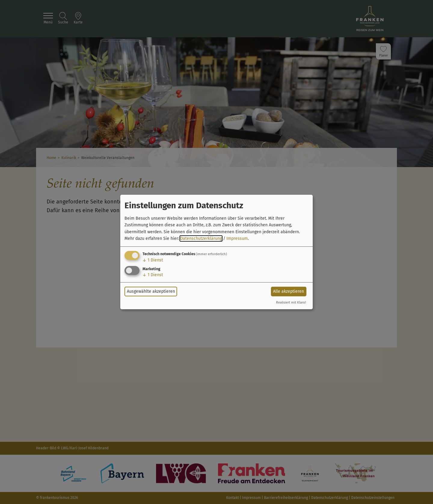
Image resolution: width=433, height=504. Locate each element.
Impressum (237, 238)
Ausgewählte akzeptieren (151, 291)
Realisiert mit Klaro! (291, 302)
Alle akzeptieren (289, 291)
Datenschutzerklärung (201, 238)
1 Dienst (153, 260)
